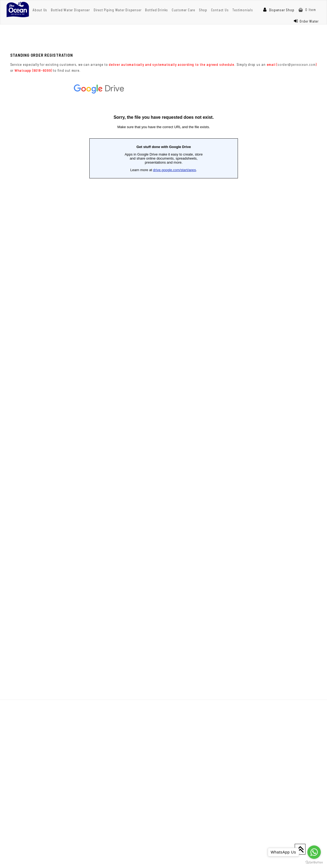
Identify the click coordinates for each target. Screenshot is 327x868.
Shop (203, 10)
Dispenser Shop (279, 10)
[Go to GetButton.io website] (314, 862)
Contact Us (220, 10)
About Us (40, 10)
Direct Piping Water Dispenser (118, 10)
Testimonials (242, 10)
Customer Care (183, 10)
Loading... (164, 379)
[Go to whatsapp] (314, 852)
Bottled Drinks (157, 10)
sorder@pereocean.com (297, 64)
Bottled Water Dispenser (70, 10)
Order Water (306, 21)
